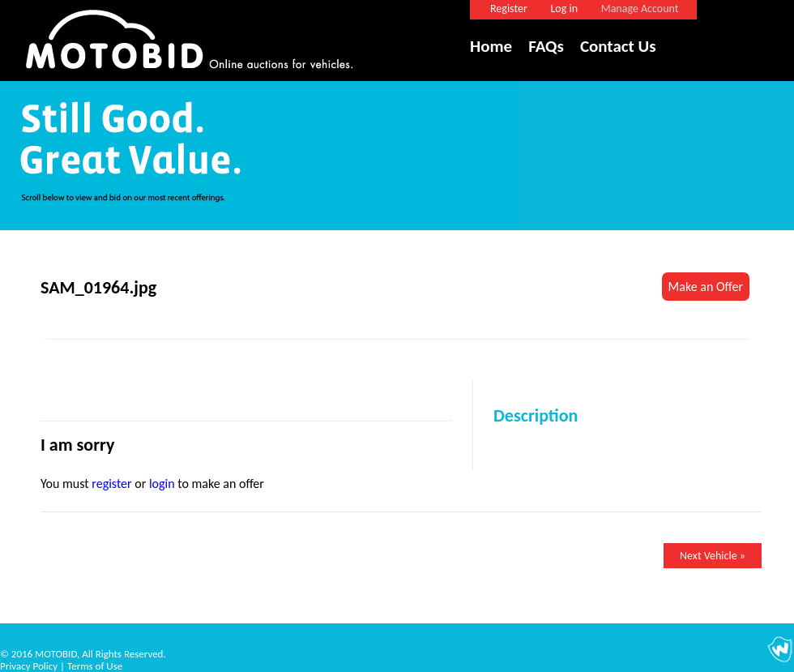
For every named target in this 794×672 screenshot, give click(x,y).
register (111, 484)
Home (491, 46)
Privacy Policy (29, 666)
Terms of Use (95, 666)
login (162, 484)
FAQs (546, 46)
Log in (564, 9)
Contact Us (618, 46)
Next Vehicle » (713, 556)
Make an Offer (706, 287)
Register (509, 9)
